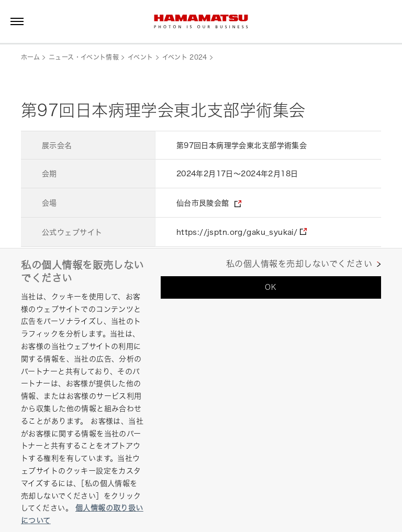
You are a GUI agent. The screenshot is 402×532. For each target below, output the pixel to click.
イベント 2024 (185, 57)
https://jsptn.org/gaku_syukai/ (237, 232)
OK (271, 287)
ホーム (30, 57)
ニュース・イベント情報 (84, 57)
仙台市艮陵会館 (203, 203)
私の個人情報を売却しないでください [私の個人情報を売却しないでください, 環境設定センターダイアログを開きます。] (299, 264)
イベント (140, 57)
